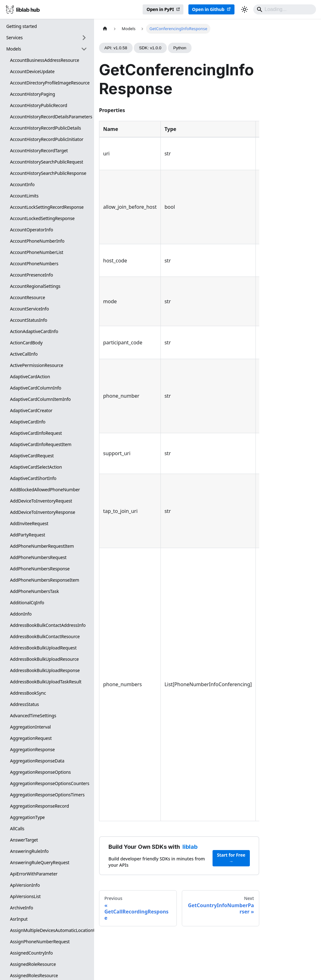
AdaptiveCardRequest (32, 456)
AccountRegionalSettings (35, 286)
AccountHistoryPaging (32, 94)
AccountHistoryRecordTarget (39, 151)
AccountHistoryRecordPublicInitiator (47, 139)
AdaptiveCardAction (30, 377)
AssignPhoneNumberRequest (40, 942)
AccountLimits (24, 196)
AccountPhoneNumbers (34, 264)
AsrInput (19, 919)
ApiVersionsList (25, 896)
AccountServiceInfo (29, 309)
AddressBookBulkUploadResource (44, 659)
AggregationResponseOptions (40, 772)
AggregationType (27, 817)
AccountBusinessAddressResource (45, 60)
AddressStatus (24, 704)
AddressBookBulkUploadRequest (43, 648)
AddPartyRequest (28, 535)
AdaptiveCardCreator (31, 410)
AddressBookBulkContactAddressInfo (48, 625)
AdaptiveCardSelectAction (36, 467)
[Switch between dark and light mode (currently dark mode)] (245, 9)
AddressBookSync (28, 693)
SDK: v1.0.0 (150, 48)
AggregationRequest (31, 738)
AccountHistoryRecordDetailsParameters (50, 117)
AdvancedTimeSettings (33, 716)
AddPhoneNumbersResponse (40, 569)
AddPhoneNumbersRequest (38, 557)
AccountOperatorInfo (32, 230)
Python (180, 48)
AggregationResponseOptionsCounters (50, 783)
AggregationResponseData (37, 761)
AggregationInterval (30, 727)
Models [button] (14, 49)
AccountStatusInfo (29, 320)
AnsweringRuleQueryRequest (40, 862)
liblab (190, 847)
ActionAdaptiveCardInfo (34, 331)
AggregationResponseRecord (39, 806)
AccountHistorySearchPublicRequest (47, 162)
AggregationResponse (32, 749)
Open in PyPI (160, 9)
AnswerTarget (24, 840)
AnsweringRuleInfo (29, 851)
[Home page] (105, 29)
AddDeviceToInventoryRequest (41, 501)
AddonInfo (21, 614)
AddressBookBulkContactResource (45, 636)
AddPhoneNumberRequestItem (42, 546)
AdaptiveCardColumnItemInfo (40, 399)
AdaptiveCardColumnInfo (36, 388)
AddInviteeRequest (29, 523)
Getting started (22, 26)
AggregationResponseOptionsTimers (47, 795)
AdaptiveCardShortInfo (33, 478)
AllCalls (17, 829)
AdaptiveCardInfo (28, 422)
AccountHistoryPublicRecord (39, 105)
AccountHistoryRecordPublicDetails (45, 128)
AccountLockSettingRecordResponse (47, 207)
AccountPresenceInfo (32, 275)
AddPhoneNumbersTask (34, 591)
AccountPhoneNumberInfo (37, 241)
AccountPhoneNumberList (37, 252)
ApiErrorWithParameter (34, 874)
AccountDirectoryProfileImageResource (50, 83)
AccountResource (28, 297)
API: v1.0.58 (116, 48)
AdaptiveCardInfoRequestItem (41, 444)
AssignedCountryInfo (31, 953)
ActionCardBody (26, 343)
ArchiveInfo (22, 908)
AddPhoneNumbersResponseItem (45, 580)
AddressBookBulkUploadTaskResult (46, 682)
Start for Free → (231, 858)
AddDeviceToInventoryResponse (43, 512)
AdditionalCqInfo (27, 603)
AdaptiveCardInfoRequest (36, 433)
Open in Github (208, 9)
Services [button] (14, 38)
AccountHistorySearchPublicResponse (48, 173)
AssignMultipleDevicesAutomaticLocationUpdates (50, 930)
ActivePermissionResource (37, 365)
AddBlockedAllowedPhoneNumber (45, 490)
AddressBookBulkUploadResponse (45, 670)
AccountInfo (22, 184)
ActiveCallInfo (24, 354)
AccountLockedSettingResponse (42, 218)
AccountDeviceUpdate (32, 71)
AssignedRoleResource (33, 964)
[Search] (285, 9)
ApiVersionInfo (25, 885)
